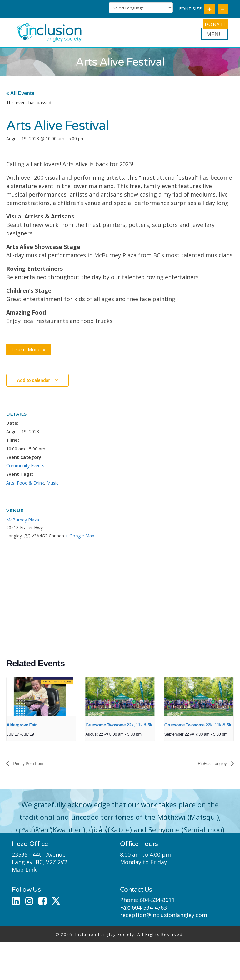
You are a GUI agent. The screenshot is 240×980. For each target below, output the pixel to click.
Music (52, 488)
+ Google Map (80, 541)
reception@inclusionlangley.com (164, 921)
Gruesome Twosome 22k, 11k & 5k (119, 730)
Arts (10, 488)
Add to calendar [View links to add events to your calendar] (33, 385)
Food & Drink (30, 488)
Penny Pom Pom (32, 769)
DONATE (212, 24)
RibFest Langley (209, 769)
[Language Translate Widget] (141, 8)
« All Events (20, 98)
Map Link (24, 875)
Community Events (25, 471)
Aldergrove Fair (22, 730)
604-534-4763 (149, 913)
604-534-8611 (157, 906)
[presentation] (41, 702)
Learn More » (29, 354)
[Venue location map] (39, 593)
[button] (215, 39)
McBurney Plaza (23, 525)
